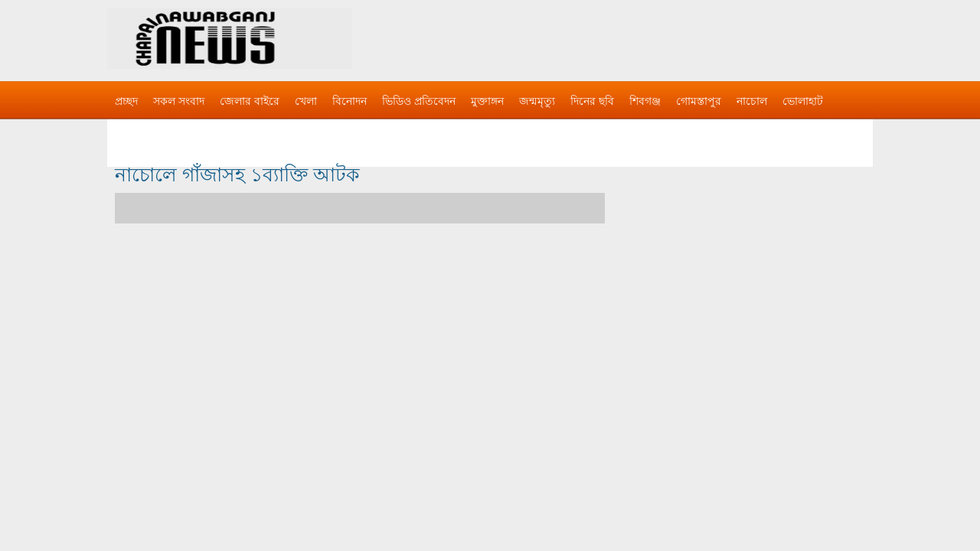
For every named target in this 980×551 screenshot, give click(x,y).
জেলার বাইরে (250, 101)
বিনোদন (350, 101)
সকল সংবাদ (179, 101)
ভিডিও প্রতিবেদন (419, 101)
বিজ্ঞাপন (133, 132)
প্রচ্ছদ (126, 101)
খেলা (306, 101)
